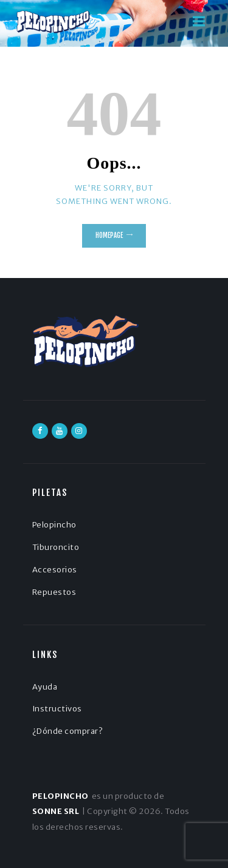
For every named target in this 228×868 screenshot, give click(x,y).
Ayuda (45, 687)
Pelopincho (54, 525)
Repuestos (54, 592)
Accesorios (55, 570)
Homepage (109, 236)
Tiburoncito (56, 547)
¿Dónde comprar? (68, 731)
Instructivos (57, 709)
